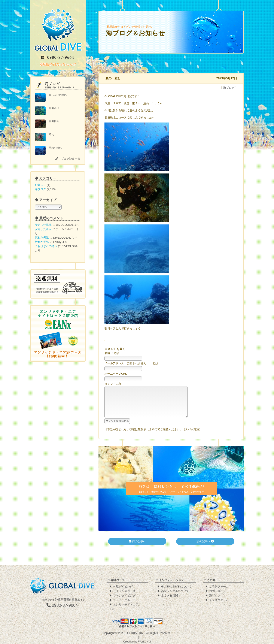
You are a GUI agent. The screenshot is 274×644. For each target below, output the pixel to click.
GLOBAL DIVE (136, 633)
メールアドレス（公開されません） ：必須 (131, 363)
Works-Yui (144, 642)
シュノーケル (122, 600)
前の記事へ (137, 548)
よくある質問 (170, 596)
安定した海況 (43, 225)
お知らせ (40, 185)
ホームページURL (116, 374)
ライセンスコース (124, 591)
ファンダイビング (124, 596)
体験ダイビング (123, 587)
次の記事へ (205, 548)
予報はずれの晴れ (46, 246)
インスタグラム (219, 600)
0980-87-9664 (62, 605)
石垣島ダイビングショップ (58, 64)
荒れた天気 (42, 238)
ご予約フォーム (219, 587)
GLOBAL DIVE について (176, 587)
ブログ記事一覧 (71, 159)
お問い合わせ (217, 591)
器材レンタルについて (175, 591)
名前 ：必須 (112, 353)
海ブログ (40, 189)
